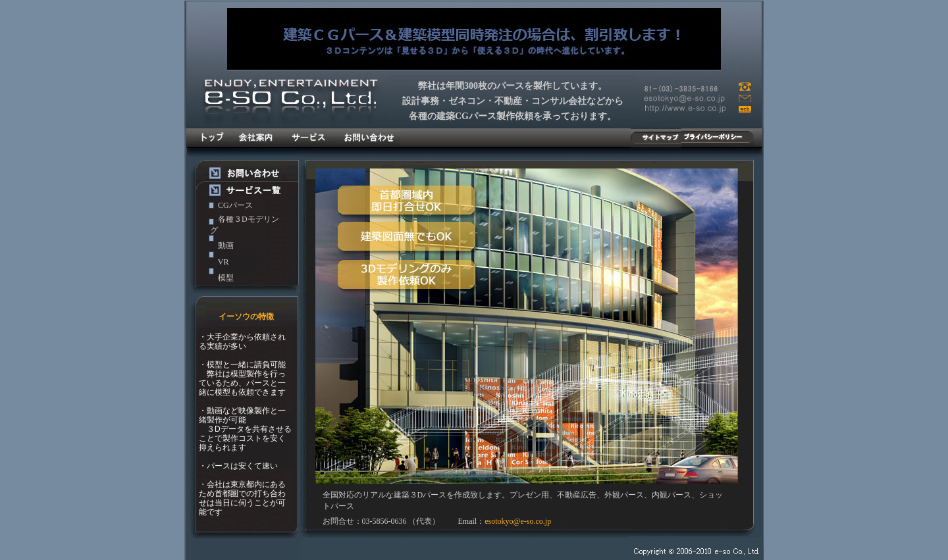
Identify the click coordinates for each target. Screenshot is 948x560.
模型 (226, 278)
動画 (226, 245)
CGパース (235, 205)
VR (224, 262)
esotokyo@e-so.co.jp (518, 521)
